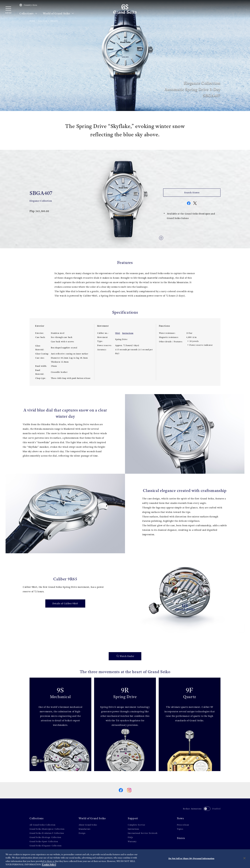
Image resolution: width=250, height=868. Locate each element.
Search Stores (192, 192)
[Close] (244, 858)
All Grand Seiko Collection (42, 825)
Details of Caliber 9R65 (65, 603)
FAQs (130, 837)
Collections (28, 14)
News (180, 818)
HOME (32, 21)
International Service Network (143, 833)
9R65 (118, 333)
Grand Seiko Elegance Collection (45, 846)
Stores (181, 838)
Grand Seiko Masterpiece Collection (47, 829)
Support (133, 818)
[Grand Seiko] (125, 9)
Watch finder (125, 656)
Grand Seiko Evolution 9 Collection (47, 833)
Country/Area (28, 5)
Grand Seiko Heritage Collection (45, 837)
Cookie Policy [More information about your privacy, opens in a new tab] (49, 864)
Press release (183, 825)
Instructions (128, 333)
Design (82, 833)
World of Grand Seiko (58, 14)
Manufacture (85, 829)
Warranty (132, 841)
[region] (125, 859)
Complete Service (137, 825)
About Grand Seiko (88, 825)
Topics (180, 829)
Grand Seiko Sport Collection (44, 841)
